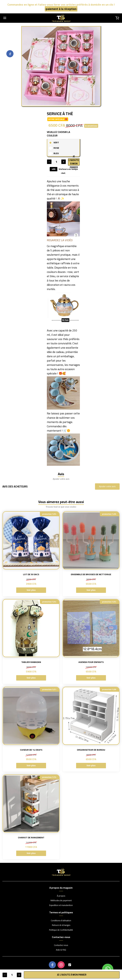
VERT (56, 142)
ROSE (56, 148)
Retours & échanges (61, 925)
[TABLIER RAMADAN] (31, 628)
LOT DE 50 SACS (31, 574)
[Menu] (5, 18)
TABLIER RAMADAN (31, 662)
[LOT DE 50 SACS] (31, 540)
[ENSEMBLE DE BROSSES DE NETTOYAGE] (91, 540)
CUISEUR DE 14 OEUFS (31, 750)
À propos (61, 896)
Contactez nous (61, 945)
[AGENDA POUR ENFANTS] (91, 628)
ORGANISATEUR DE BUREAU (91, 750)
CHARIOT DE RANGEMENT (31, 838)
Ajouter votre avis (107, 486)
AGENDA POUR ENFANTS (91, 662)
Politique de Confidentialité (61, 930)
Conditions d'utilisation (61, 921)
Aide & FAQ (61, 950)
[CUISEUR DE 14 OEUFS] (31, 716)
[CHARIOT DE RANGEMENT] (31, 804)
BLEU (56, 153)
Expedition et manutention (61, 905)
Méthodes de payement (61, 901)
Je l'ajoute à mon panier (74, 162)
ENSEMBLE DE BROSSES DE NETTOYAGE (91, 574)
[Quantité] (56, 162)
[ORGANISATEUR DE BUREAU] (91, 716)
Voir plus (31, 590)
